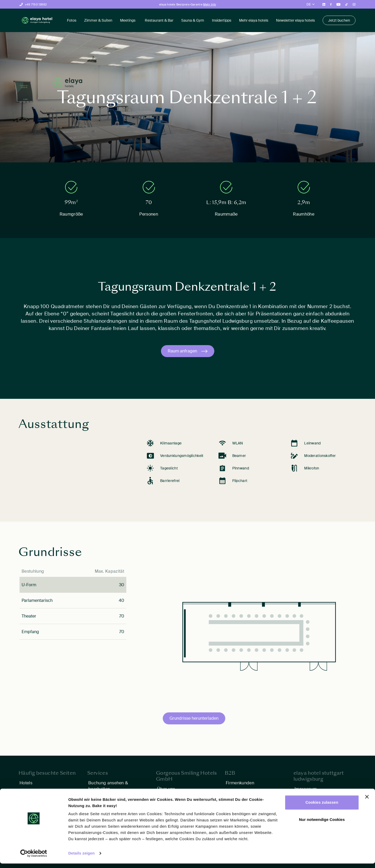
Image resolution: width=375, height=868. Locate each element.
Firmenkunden (240, 783)
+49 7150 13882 (36, 4)
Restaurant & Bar (159, 20)
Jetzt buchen (339, 20)
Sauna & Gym (193, 20)
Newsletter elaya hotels (295, 20)
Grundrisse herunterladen (194, 718)
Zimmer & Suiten (98, 20)
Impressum (306, 789)
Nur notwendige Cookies (322, 824)
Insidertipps (222, 20)
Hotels (26, 783)
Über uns (166, 789)
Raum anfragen (182, 351)
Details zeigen (81, 858)
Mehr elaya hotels (254, 20)
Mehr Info (210, 4)
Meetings (128, 20)
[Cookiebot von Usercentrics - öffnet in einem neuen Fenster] (34, 858)
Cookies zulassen (322, 807)
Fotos (72, 20)
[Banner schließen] (367, 801)
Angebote (29, 791)
